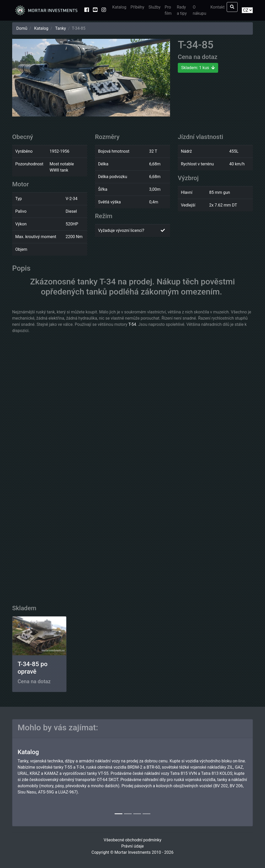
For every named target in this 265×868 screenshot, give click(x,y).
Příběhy (137, 7)
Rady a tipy (182, 10)
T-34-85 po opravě (33, 668)
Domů (22, 28)
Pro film (168, 10)
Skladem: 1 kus (198, 68)
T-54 (132, 324)
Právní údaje (132, 846)
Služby (155, 7)
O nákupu (200, 10)
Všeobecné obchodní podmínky (132, 840)
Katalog (119, 7)
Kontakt (218, 7)
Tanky (61, 28)
